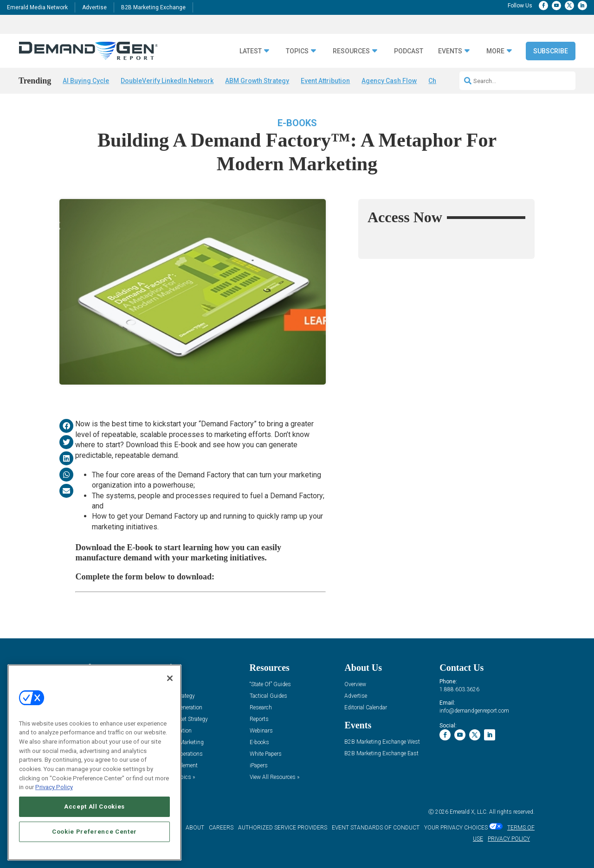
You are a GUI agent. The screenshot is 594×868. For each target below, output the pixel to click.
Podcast (409, 51)
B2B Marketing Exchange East (381, 754)
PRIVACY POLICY (509, 839)
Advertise (94, 7)
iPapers (259, 766)
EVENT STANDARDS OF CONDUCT (376, 828)
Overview (355, 685)
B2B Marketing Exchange (153, 7)
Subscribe (551, 51)
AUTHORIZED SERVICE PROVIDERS (283, 828)
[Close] (170, 678)
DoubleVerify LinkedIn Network (167, 81)
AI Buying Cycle (86, 81)
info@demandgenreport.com (474, 711)
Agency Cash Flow (389, 81)
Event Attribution (325, 81)
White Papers (266, 754)
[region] (94, 762)
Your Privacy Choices (456, 828)
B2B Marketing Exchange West (382, 742)
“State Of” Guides (270, 685)
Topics (297, 51)
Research (261, 708)
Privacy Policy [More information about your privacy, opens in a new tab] (54, 787)
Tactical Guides (268, 696)
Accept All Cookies (94, 807)
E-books (297, 123)
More (495, 51)
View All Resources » (274, 777)
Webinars (261, 731)
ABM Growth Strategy (257, 81)
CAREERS (221, 828)
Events (450, 51)
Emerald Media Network (37, 7)
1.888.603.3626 (459, 689)
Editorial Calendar (366, 708)
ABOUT (195, 828)
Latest (251, 51)
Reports (259, 719)
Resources (351, 51)
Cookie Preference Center (94, 832)
